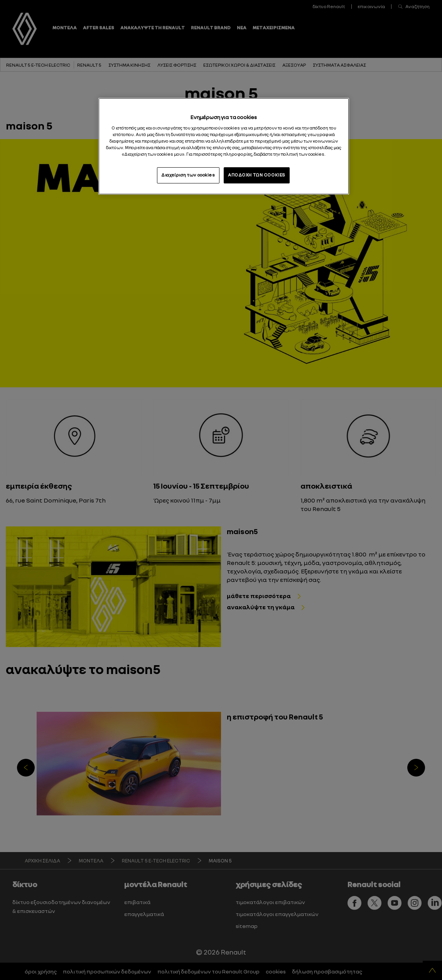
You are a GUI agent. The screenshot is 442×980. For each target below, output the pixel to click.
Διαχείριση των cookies (188, 175)
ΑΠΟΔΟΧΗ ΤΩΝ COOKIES (257, 175)
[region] (224, 146)
